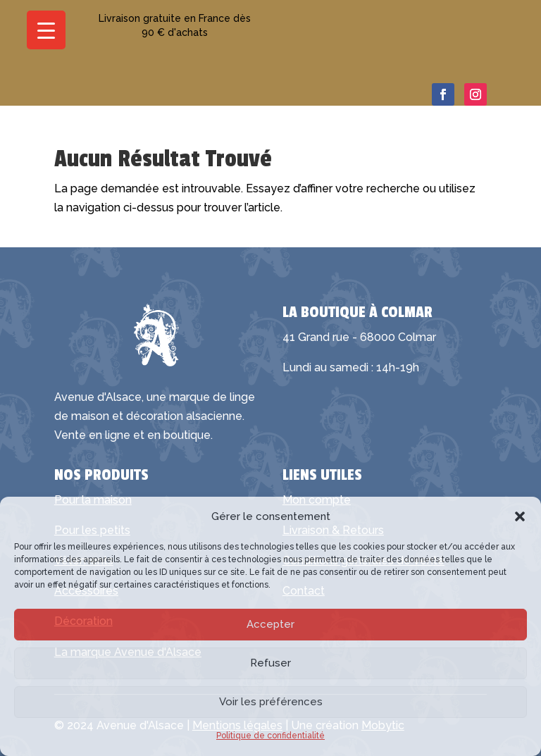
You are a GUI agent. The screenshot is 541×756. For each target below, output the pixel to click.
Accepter (270, 624)
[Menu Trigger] (46, 30)
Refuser (270, 663)
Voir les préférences (271, 702)
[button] (520, 516)
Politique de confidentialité (270, 736)
